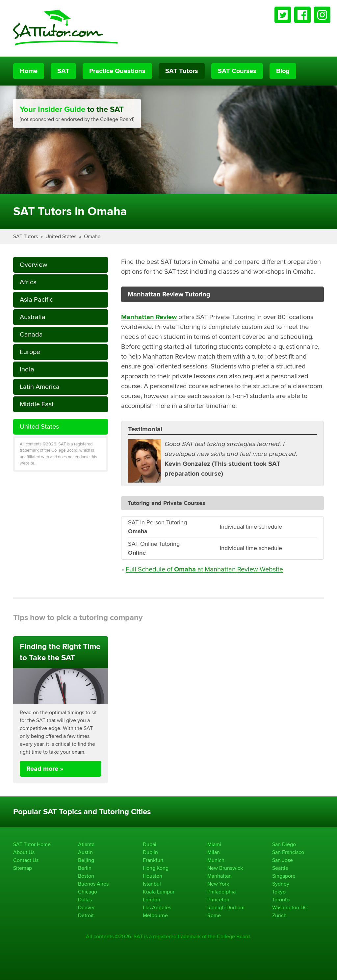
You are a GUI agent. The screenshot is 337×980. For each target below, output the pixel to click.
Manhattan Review (149, 317)
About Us (24, 852)
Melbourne (155, 915)
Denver (86, 907)
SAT (63, 71)
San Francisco (288, 852)
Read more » (45, 769)
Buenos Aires (93, 884)
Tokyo (279, 892)
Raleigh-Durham (226, 907)
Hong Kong (156, 868)
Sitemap (23, 868)
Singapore (284, 876)
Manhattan (220, 876)
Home (29, 71)
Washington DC (290, 907)
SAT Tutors (182, 71)
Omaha (92, 236)
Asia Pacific (36, 300)
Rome (214, 915)
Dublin (150, 852)
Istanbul (152, 884)
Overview (34, 265)
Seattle (280, 868)
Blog (283, 71)
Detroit (86, 915)
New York (218, 884)
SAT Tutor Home (32, 844)
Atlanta (86, 844)
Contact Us (26, 860)
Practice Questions (117, 71)
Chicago (88, 892)
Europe (30, 352)
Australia (33, 317)
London (152, 900)
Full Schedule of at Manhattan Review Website (204, 569)
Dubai (150, 844)
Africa (28, 282)
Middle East (37, 404)
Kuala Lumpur (159, 892)
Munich (216, 860)
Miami (214, 844)
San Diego (284, 844)
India (27, 369)
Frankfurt (153, 860)
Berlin (85, 868)
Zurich (279, 915)
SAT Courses (237, 71)
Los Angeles (157, 907)
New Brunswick (225, 868)
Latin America (40, 387)
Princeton (218, 900)
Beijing (86, 860)
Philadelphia (221, 892)
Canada (31, 334)
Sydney (281, 884)
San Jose (283, 860)
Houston (153, 876)
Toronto (281, 900)
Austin (85, 852)
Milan (214, 852)
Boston (86, 876)
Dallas (85, 900)
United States (61, 236)
